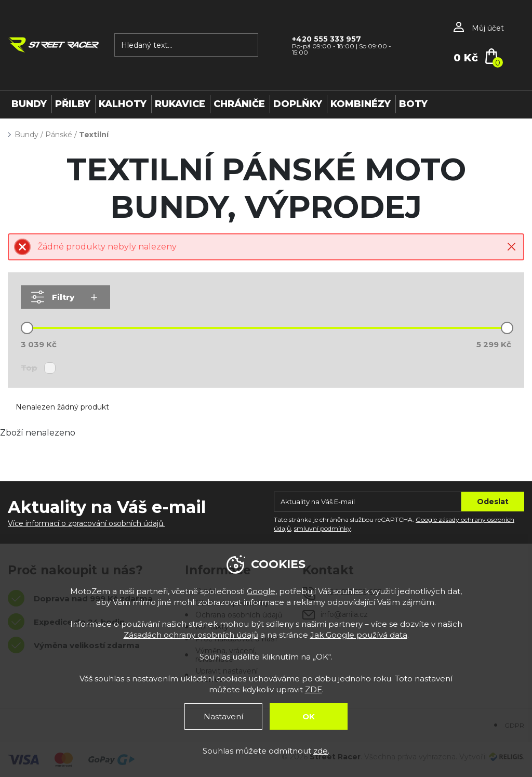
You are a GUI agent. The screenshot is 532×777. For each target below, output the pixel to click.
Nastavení (223, 716)
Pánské (59, 135)
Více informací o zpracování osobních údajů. (86, 523)
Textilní (94, 135)
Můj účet (488, 28)
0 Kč (466, 58)
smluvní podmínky (323, 528)
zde (321, 751)
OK (309, 716)
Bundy (26, 135)
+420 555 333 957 (327, 39)
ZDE (314, 689)
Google (261, 591)
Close (511, 247)
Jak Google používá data (359, 635)
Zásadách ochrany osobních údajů (191, 635)
